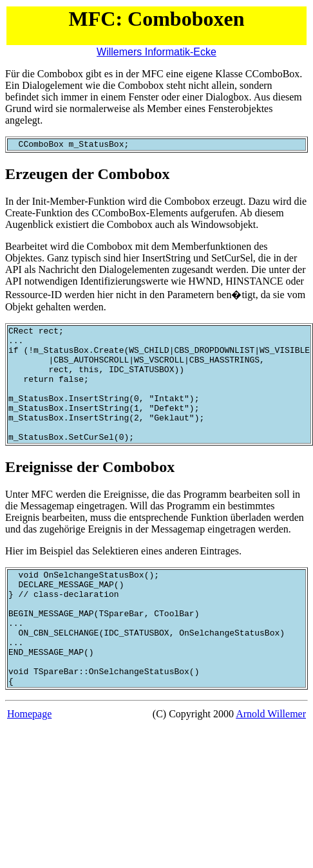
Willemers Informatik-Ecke (156, 52)
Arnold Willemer (271, 762)
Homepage (29, 762)
